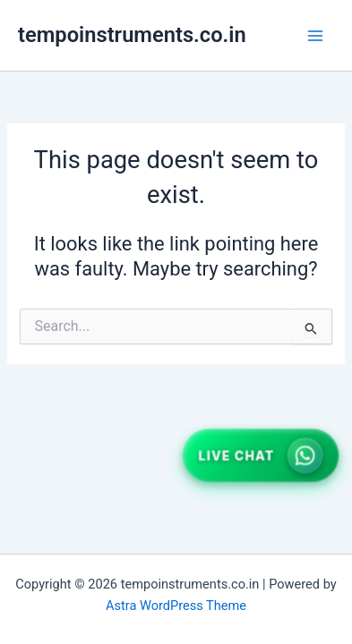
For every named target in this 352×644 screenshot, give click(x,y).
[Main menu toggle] (315, 36)
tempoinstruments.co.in (132, 35)
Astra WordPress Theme (176, 606)
